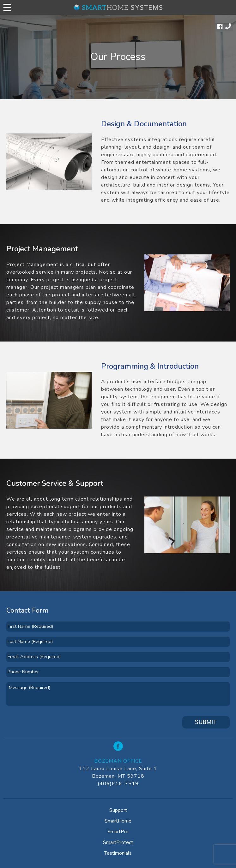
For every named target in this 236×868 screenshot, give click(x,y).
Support (118, 810)
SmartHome (118, 821)
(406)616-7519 (118, 784)
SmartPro (118, 832)
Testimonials (118, 853)
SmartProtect (118, 842)
